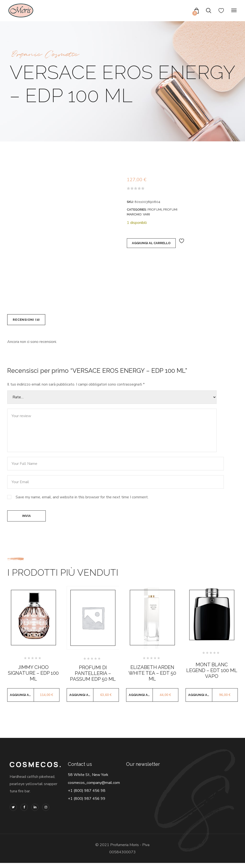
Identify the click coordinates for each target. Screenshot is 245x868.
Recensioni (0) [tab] (30, 321)
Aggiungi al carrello (151, 243)
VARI (146, 214)
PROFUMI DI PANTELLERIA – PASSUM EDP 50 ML (93, 678)
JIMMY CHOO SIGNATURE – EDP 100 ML (33, 678)
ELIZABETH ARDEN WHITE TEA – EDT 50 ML (152, 678)
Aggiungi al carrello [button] (22, 700)
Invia (26, 520)
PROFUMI (155, 210)
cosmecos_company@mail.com (94, 788)
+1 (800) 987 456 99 (87, 803)
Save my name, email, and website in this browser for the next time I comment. (82, 500)
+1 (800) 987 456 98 (87, 795)
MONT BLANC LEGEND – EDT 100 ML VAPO (212, 675)
